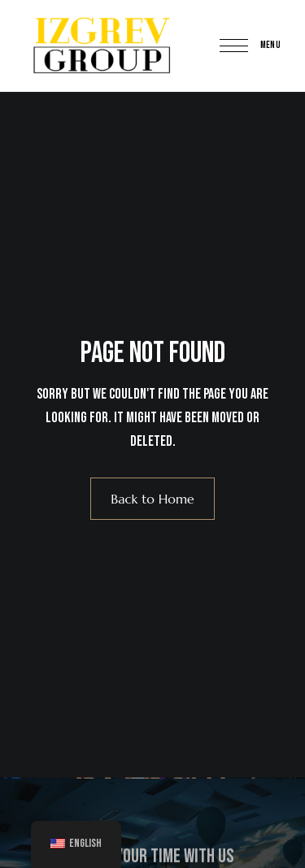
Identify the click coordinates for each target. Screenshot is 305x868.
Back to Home (152, 499)
